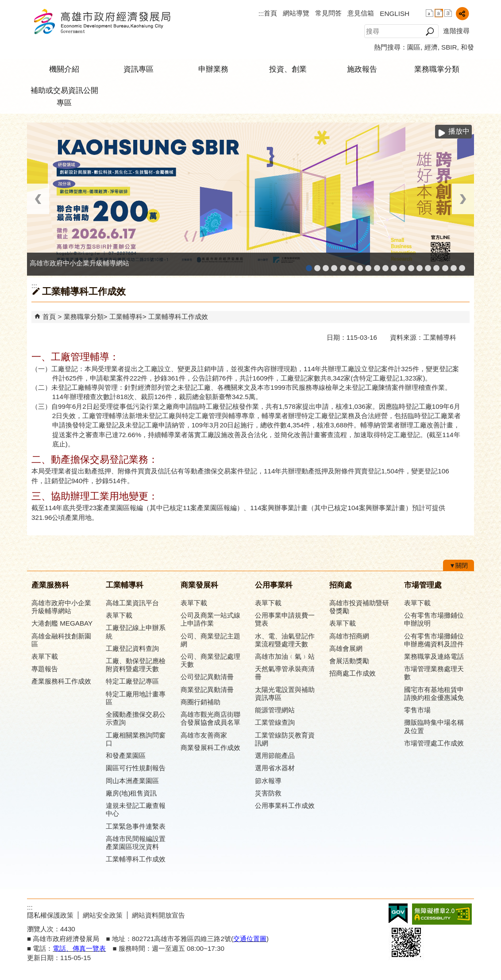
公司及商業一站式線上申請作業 (210, 619)
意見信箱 (361, 13)
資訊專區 (139, 69)
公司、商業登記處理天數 (210, 660)
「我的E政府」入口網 (462, 265)
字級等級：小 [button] (430, 13)
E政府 (398, 913)
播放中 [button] (459, 131)
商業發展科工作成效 (210, 747)
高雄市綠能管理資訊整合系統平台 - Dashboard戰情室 (411, 265)
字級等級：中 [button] (439, 13)
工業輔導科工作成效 (178, 317)
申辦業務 (213, 69)
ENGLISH (395, 13)
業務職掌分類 (437, 69)
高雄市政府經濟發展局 (102, 21)
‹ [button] (38, 199)
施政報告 (362, 69)
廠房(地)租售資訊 (131, 793)
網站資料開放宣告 (158, 915)
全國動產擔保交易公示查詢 (136, 718)
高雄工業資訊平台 (351, 265)
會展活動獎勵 (349, 661)
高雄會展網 (436, 265)
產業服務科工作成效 (61, 681)
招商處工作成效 (353, 673)
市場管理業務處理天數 (434, 673)
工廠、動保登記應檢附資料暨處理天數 (136, 665)
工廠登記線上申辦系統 (334, 265)
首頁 (270, 13)
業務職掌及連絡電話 (434, 656)
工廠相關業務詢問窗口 (136, 739)
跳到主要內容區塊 (5, 5)
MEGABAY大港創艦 (317, 265)
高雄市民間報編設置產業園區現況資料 (136, 843)
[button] (430, 31)
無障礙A (442, 914)
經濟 (431, 47)
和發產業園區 (343, 265)
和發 (467, 47)
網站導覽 (296, 13)
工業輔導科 (126, 317)
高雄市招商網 (349, 636)
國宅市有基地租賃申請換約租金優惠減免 (434, 694)
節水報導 (268, 781)
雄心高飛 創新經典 (454, 265)
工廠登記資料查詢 (132, 648)
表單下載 (45, 656)
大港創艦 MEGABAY (62, 623)
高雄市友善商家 (377, 265)
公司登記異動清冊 (207, 677)
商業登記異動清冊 (207, 690)
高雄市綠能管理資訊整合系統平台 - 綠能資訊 (402, 265)
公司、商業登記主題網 (368, 265)
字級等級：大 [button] (448, 13)
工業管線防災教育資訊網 (394, 265)
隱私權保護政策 (50, 915)
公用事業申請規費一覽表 (285, 619)
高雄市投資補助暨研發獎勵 (359, 607)
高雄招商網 (428, 265)
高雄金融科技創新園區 (326, 265)
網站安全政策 (103, 915)
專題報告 (45, 669)
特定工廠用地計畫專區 (136, 698)
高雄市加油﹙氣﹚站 (285, 656)
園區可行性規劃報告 (136, 768)
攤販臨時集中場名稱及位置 (434, 726)
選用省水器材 (275, 768)
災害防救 (268, 793)
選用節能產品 (275, 755)
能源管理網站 (275, 710)
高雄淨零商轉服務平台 (420, 265)
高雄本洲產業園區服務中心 (360, 265)
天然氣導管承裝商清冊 (285, 673)
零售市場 (417, 710)
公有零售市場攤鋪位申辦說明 (434, 619)
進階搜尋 (456, 31)
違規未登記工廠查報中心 (136, 809)
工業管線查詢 (275, 722)
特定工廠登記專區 (132, 681)
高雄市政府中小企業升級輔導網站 (309, 265)
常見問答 (328, 13)
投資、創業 (288, 69)
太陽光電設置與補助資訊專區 (285, 694)
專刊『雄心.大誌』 (445, 265)
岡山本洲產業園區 (132, 781)
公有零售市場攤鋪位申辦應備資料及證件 (434, 640)
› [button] (463, 199)
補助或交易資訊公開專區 (64, 97)
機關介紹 (64, 69)
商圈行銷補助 (200, 702)
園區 (414, 47)
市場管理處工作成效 (434, 743)
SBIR (449, 47)
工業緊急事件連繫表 (136, 826)
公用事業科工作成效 (285, 805)
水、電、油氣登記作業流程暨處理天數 (285, 640)
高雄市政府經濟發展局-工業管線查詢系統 (385, 265)
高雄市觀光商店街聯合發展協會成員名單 (210, 718)
